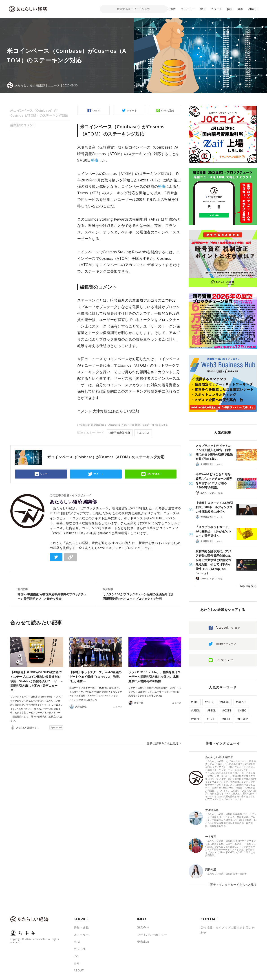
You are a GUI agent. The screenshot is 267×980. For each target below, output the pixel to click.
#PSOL (211, 710)
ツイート (132, 110)
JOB (230, 9)
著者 (240, 9)
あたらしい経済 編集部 (73, 502)
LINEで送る (168, 110)
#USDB (211, 719)
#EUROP (243, 719)
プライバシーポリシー (152, 935)
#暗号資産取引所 (120, 433)
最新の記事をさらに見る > (164, 743)
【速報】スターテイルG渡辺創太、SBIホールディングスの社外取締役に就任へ (214, 507)
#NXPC (195, 719)
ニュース (217, 9)
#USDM (196, 710)
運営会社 (143, 928)
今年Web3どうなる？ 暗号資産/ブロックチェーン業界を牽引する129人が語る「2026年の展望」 (214, 481)
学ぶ (203, 9)
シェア (96, 110)
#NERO (225, 702)
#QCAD (241, 702)
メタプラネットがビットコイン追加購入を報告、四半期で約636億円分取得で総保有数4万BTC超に (214, 452)
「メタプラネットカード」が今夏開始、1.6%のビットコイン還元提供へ (214, 531)
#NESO (242, 710)
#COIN (227, 710)
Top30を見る (248, 586)
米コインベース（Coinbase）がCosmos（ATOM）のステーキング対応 (39, 113)
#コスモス (143, 433)
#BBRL (226, 719)
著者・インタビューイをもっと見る (233, 885)
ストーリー (188, 9)
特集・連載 (169, 9)
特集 (221, 493)
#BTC (195, 702)
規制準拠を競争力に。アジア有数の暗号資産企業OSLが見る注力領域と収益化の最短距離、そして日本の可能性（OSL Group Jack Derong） (213, 562)
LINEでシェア (224, 660)
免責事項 (143, 942)
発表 (95, 160)
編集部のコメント (23, 125)
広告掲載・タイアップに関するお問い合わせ (228, 930)
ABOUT (253, 9)
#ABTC (209, 702)
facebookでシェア (228, 628)
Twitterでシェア (226, 644)
